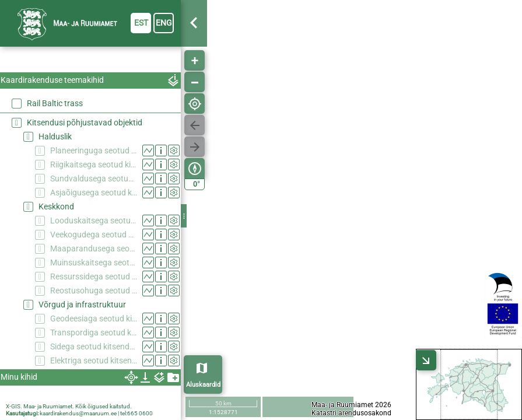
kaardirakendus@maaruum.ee (78, 413)
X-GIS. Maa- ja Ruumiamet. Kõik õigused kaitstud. (69, 406)
